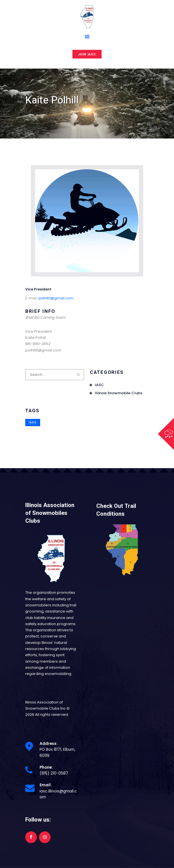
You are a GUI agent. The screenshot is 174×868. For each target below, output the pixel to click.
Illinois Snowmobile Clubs (119, 393)
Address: (49, 744)
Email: (46, 785)
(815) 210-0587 (54, 773)
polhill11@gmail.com (56, 298)
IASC (99, 385)
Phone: (46, 767)
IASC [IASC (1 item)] (33, 422)
